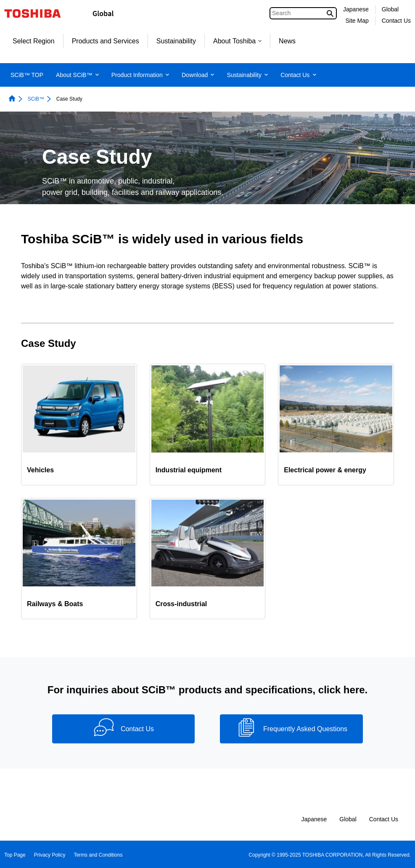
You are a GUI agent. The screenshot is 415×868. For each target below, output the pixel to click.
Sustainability (176, 41)
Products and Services (106, 41)
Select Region (34, 41)
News (287, 41)
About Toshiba (237, 41)
